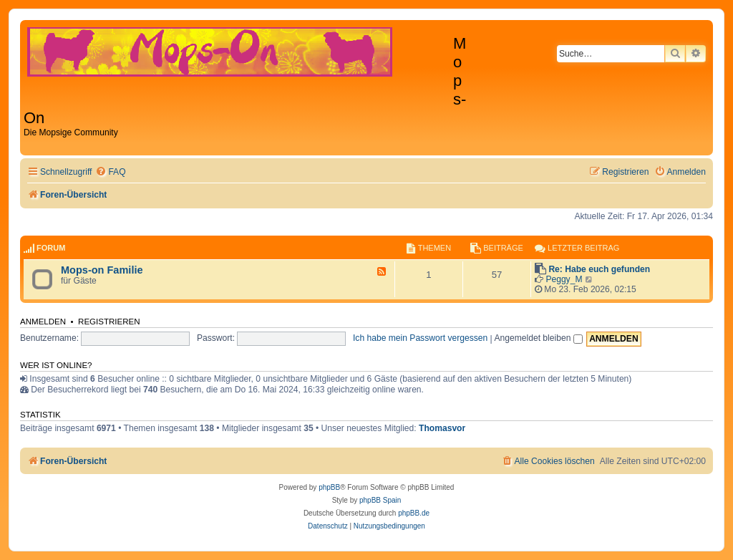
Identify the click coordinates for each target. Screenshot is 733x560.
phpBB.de (414, 513)
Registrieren (109, 322)
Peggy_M (564, 279)
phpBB (329, 487)
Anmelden (43, 322)
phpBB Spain (380, 500)
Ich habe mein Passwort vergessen (420, 338)
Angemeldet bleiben (538, 338)
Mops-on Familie (102, 270)
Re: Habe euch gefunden (599, 269)
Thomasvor (442, 428)
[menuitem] (110, 172)
